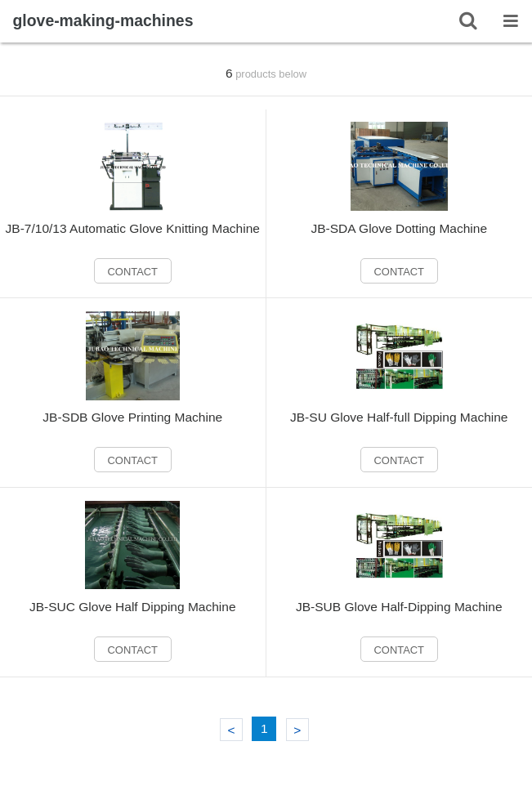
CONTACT (133, 272)
